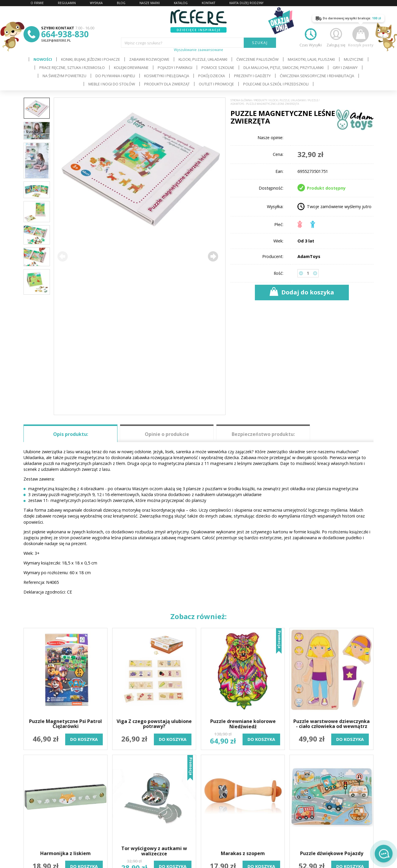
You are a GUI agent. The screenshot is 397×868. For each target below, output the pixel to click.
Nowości (43, 59)
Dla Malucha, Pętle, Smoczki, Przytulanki (284, 68)
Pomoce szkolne (218, 68)
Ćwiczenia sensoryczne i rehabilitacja (317, 76)
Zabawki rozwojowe (149, 59)
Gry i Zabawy (345, 68)
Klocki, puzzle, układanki (203, 59)
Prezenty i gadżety (252, 76)
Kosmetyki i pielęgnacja (167, 76)
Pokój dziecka (212, 76)
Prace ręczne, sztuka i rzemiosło (72, 68)
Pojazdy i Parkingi (175, 68)
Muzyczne (354, 59)
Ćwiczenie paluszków (258, 59)
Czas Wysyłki (311, 37)
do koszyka (84, 739)
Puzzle (313, 100)
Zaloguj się (336, 37)
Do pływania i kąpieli (115, 76)
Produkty (261, 100)
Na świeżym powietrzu (64, 76)
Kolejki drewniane (131, 68)
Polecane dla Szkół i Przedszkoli (276, 84)
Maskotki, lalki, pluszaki (311, 59)
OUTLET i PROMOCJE (216, 84)
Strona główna (241, 100)
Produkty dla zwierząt (167, 84)
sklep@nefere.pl (56, 40)
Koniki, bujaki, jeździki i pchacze (91, 59)
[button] (213, 256)
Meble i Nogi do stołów (112, 84)
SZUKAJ (260, 43)
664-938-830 (65, 34)
